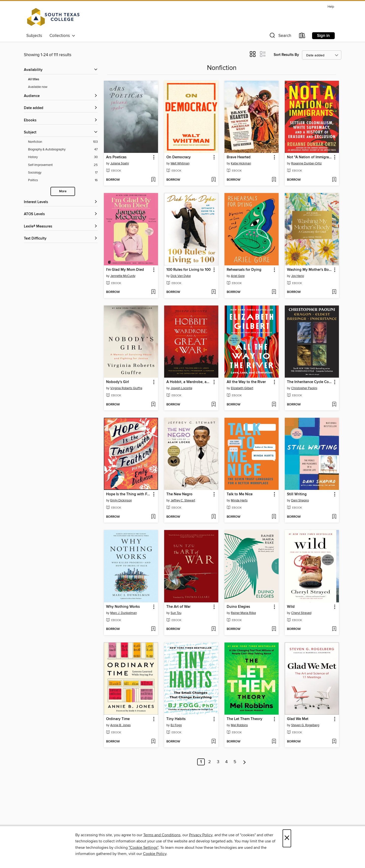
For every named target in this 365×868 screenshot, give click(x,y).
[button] (280, 37)
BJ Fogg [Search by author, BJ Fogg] (176, 725)
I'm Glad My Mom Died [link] (125, 270)
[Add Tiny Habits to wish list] (214, 742)
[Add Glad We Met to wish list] (334, 742)
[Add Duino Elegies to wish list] (274, 629)
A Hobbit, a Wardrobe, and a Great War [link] (189, 382)
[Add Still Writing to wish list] (334, 517)
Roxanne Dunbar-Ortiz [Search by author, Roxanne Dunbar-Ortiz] (306, 163)
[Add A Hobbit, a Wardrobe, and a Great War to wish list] (214, 405)
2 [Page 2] (210, 762)
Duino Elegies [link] (238, 607)
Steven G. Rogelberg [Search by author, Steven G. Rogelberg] (305, 725)
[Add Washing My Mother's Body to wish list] (334, 292)
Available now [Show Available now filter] (38, 87)
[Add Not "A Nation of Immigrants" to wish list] (334, 180)
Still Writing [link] (297, 494)
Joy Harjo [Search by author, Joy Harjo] (298, 276)
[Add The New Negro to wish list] (214, 517)
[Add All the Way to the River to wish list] (274, 405)
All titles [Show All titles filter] (34, 79)
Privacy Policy (201, 835)
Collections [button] (62, 36)
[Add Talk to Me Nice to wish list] (274, 517)
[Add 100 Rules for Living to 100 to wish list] (214, 292)
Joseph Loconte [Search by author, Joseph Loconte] (181, 388)
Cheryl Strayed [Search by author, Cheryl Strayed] (301, 613)
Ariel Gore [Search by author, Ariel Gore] (238, 276)
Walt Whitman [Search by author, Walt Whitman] (180, 163)
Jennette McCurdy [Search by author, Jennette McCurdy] (123, 276)
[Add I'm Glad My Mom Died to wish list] (153, 292)
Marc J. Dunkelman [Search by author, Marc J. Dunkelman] (124, 613)
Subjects (34, 36)
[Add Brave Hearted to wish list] (274, 180)
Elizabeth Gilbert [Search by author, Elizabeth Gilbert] (242, 388)
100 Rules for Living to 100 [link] (189, 270)
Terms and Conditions (162, 835)
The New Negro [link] (179, 494)
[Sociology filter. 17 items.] (63, 173)
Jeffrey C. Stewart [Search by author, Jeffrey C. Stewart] (183, 500)
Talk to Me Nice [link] (240, 494)
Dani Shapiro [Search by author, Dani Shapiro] (300, 500)
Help (331, 7)
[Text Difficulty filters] (61, 239)
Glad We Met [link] (298, 719)
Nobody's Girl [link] (118, 382)
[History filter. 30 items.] (63, 157)
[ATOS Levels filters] (61, 214)
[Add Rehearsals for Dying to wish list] (274, 292)
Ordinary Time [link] (118, 719)
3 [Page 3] (218, 762)
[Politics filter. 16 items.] (63, 180)
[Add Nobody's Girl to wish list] (153, 405)
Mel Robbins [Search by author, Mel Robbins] (239, 725)
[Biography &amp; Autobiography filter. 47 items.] (63, 150)
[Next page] (245, 762)
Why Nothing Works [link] (123, 607)
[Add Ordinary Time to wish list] (153, 742)
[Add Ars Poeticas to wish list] (153, 180)
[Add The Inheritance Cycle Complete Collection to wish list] (334, 405)
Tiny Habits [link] (176, 719)
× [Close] (287, 838)
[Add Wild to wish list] (334, 629)
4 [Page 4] (226, 762)
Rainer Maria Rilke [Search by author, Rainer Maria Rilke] (243, 613)
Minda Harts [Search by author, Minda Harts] (239, 500)
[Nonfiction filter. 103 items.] (63, 142)
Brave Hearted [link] (239, 157)
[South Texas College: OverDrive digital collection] (53, 17)
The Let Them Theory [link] (245, 719)
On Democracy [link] (179, 157)
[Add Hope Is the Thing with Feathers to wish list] (153, 517)
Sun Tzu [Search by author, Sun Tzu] (176, 613)
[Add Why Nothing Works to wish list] (153, 629)
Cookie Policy (155, 854)
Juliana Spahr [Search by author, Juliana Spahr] (120, 163)
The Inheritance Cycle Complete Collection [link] (309, 382)
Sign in (323, 36)
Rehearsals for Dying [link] (244, 270)
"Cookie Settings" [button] (143, 848)
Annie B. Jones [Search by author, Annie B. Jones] (120, 725)
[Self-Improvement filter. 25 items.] (63, 165)
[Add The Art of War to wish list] (214, 629)
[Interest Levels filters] (61, 202)
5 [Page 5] (235, 762)
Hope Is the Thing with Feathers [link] (129, 494)
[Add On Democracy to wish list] (214, 180)
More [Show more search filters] (63, 191)
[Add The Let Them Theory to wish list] (274, 742)
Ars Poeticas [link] (116, 157)
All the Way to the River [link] (246, 382)
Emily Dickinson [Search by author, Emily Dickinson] (121, 500)
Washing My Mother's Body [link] (309, 270)
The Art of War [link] (178, 607)
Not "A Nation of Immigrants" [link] (309, 157)
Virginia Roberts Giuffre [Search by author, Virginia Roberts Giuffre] (126, 388)
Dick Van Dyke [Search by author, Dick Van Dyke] (181, 276)
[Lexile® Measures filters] (61, 227)
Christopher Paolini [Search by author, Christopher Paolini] (304, 388)
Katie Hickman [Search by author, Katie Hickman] (241, 163)
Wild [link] (291, 607)
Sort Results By (286, 55)
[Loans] (302, 37)
